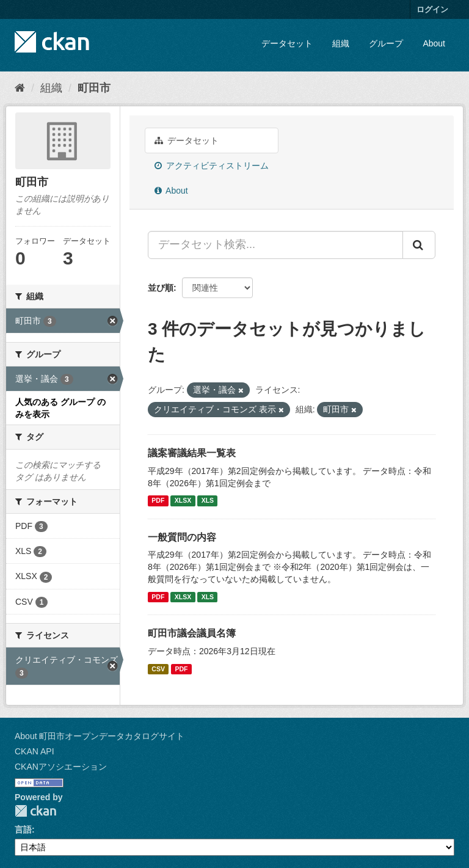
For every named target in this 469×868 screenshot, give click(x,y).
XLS (208, 501)
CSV (158, 669)
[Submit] (419, 245)
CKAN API (35, 751)
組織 (341, 43)
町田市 (94, 88)
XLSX (183, 501)
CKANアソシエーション (61, 767)
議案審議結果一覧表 (192, 453)
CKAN (35, 811)
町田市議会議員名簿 (192, 633)
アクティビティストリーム (212, 166)
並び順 (161, 288)
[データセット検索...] (275, 245)
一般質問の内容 (182, 537)
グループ (386, 43)
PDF (158, 501)
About (434, 43)
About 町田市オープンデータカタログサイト (100, 736)
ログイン (432, 9)
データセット (287, 43)
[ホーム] (20, 88)
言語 (23, 830)
